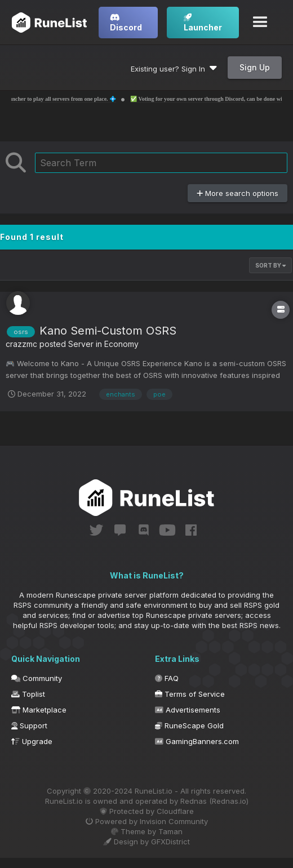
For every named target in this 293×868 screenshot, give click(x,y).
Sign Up (255, 67)
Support (29, 725)
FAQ (167, 678)
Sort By (270, 265)
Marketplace (39, 710)
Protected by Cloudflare (147, 811)
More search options (237, 193)
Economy (121, 344)
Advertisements (188, 710)
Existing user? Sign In (174, 69)
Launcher (203, 23)
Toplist (28, 694)
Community (37, 678)
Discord (126, 23)
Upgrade (32, 741)
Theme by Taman (147, 831)
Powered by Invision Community (147, 821)
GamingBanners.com (197, 741)
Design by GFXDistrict (146, 842)
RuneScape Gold (189, 725)
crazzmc (21, 344)
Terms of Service (190, 694)
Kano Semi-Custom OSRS (108, 331)
